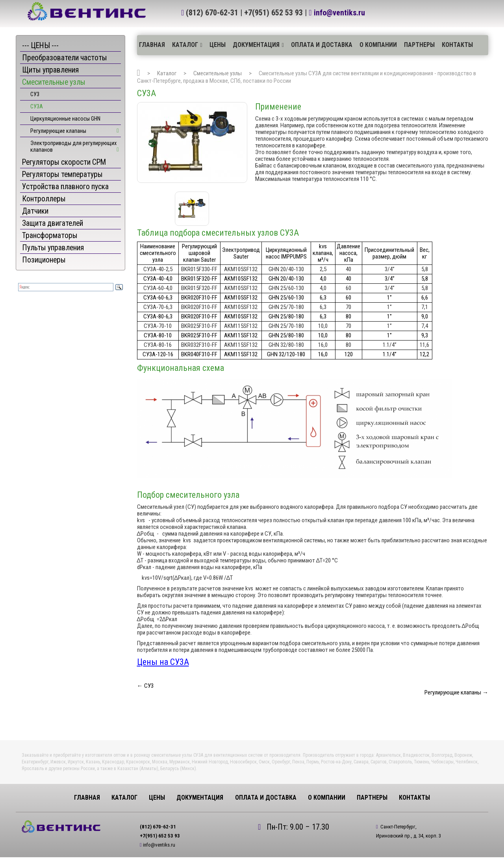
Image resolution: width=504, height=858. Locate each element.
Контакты (457, 45)
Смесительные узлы (218, 73)
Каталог (185, 45)
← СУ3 (145, 686)
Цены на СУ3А (163, 662)
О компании (378, 45)
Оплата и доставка (322, 45)
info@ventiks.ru (339, 13)
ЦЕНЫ (218, 45)
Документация (256, 45)
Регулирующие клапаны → (456, 692)
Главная (152, 45)
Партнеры (419, 45)
